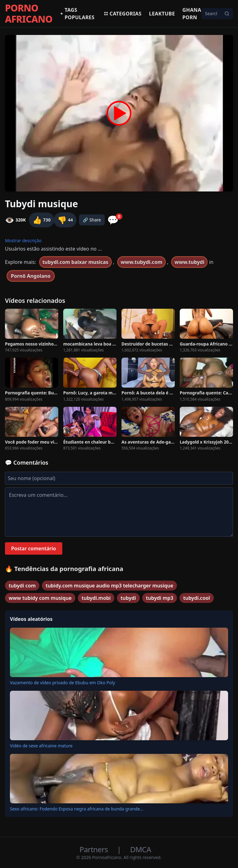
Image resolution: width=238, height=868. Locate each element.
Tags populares (77, 14)
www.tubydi (189, 262)
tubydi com (22, 586)
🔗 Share (92, 220)
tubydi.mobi (96, 598)
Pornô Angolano (31, 276)
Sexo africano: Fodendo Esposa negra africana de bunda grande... (77, 809)
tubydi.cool (196, 598)
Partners (95, 849)
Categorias (123, 14)
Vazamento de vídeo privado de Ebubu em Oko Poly (62, 683)
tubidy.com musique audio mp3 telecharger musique (109, 586)
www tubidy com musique (40, 598)
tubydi (128, 598)
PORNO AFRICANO (29, 14)
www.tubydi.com (141, 262)
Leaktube (162, 14)
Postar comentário (34, 548)
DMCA (141, 849)
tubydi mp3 (160, 598)
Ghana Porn (192, 14)
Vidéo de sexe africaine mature (41, 746)
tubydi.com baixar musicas (75, 262)
